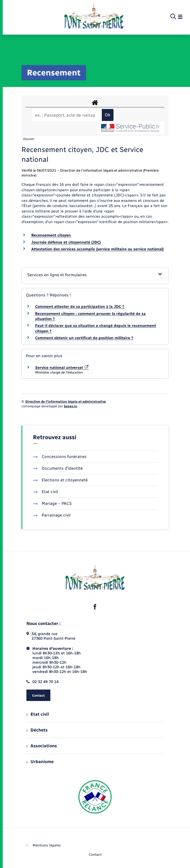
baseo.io (71, 406)
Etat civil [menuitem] (38, 714)
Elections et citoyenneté (60, 480)
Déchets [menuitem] (37, 730)
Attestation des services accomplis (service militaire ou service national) (97, 249)
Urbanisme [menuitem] (40, 762)
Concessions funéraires (60, 457)
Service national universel (62, 368)
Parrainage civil (52, 515)
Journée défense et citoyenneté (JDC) (66, 242)
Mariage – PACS (52, 503)
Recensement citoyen (51, 235)
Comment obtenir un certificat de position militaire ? (84, 338)
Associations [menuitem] (42, 746)
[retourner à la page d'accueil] (94, 17)
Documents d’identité (58, 468)
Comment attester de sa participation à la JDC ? (80, 307)
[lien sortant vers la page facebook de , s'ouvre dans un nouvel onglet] (95, 607)
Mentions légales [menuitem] (47, 845)
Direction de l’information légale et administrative (66, 402)
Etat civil (45, 492)
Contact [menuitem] (95, 855)
